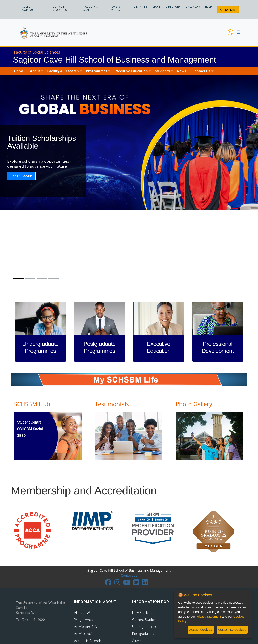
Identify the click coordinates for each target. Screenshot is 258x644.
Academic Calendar (88, 641)
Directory (173, 7)
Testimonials (112, 404)
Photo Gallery (194, 404)
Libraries (141, 7)
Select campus (28, 8)
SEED (22, 436)
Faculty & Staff (91, 8)
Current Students (60, 8)
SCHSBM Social (30, 429)
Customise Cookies (232, 630)
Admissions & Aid (87, 627)
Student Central (30, 422)
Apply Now (228, 10)
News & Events (115, 8)
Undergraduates (144, 627)
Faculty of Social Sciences (37, 52)
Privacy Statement (208, 617)
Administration (85, 634)
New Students (143, 613)
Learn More (21, 176)
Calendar (193, 7)
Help (208, 7)
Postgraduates (143, 634)
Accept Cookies (201, 630)
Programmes (84, 620)
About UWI (82, 613)
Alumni (137, 641)
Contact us (129, 575)
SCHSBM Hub (32, 404)
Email (157, 7)
